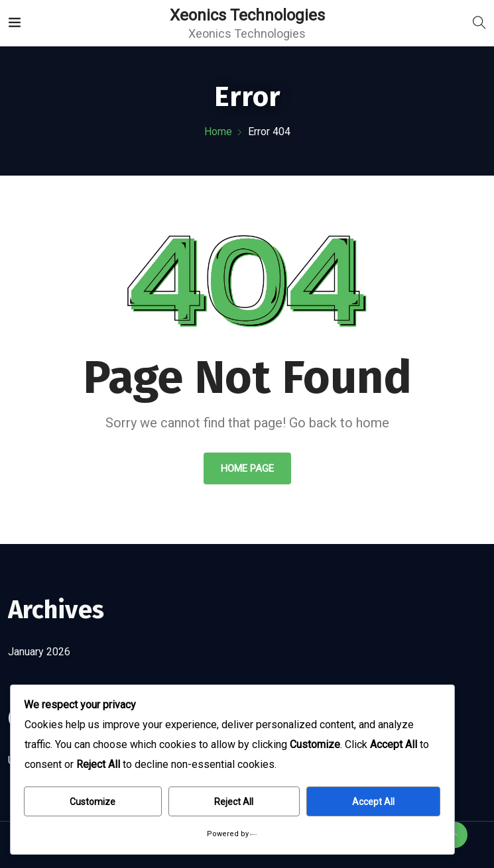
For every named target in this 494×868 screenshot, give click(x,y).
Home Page (247, 468)
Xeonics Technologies (247, 15)
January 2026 (39, 652)
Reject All (234, 802)
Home (218, 132)
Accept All (373, 802)
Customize (93, 802)
